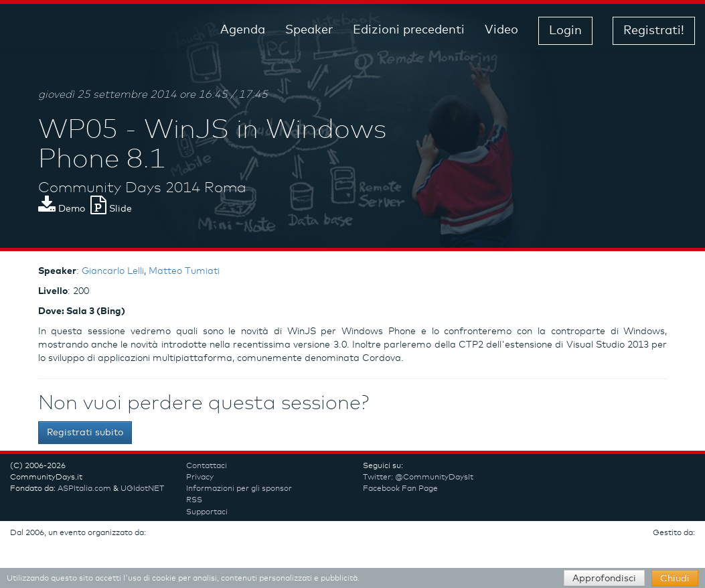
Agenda (243, 30)
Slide (111, 209)
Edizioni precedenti (409, 30)
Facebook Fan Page (400, 489)
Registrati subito (85, 433)
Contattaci (207, 466)
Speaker (309, 30)
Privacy (200, 477)
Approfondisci (604, 579)
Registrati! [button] (654, 31)
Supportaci (207, 512)
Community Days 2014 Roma (142, 188)
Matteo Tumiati (184, 271)
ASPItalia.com (84, 489)
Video (501, 30)
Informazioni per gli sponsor (239, 489)
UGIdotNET (142, 489)
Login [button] (565, 31)
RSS (194, 500)
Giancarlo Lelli (113, 271)
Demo (62, 209)
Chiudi (675, 579)
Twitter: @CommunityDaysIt (418, 477)
